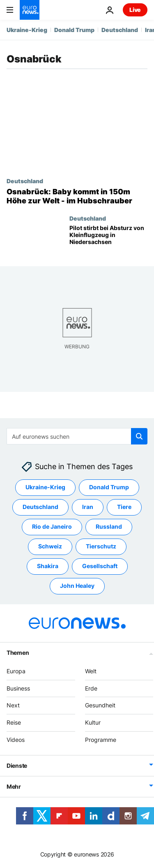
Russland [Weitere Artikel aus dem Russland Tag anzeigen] (109, 527)
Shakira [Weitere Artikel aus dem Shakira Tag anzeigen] (48, 566)
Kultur (93, 722)
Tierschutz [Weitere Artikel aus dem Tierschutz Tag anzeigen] (101, 547)
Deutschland (120, 30)
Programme (101, 740)
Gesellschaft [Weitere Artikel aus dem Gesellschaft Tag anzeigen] (100, 566)
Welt (91, 671)
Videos (16, 740)
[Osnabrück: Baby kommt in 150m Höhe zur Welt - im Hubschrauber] (77, 196)
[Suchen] (77, 436)
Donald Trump (74, 30)
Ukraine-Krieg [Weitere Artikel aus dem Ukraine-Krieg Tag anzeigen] (45, 487)
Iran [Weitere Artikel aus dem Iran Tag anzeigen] (88, 507)
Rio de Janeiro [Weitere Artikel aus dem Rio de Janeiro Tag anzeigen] (52, 527)
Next (13, 706)
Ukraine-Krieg (27, 30)
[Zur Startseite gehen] (30, 10)
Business (18, 688)
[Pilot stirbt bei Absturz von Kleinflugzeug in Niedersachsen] (108, 239)
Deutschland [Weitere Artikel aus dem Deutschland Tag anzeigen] (40, 507)
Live (135, 10)
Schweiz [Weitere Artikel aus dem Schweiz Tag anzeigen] (50, 547)
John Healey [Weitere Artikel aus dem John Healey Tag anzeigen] (77, 586)
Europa (16, 671)
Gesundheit (100, 706)
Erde (91, 688)
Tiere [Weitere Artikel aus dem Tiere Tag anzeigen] (124, 507)
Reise (14, 722)
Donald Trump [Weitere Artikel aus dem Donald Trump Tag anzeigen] (109, 487)
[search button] (139, 436)
